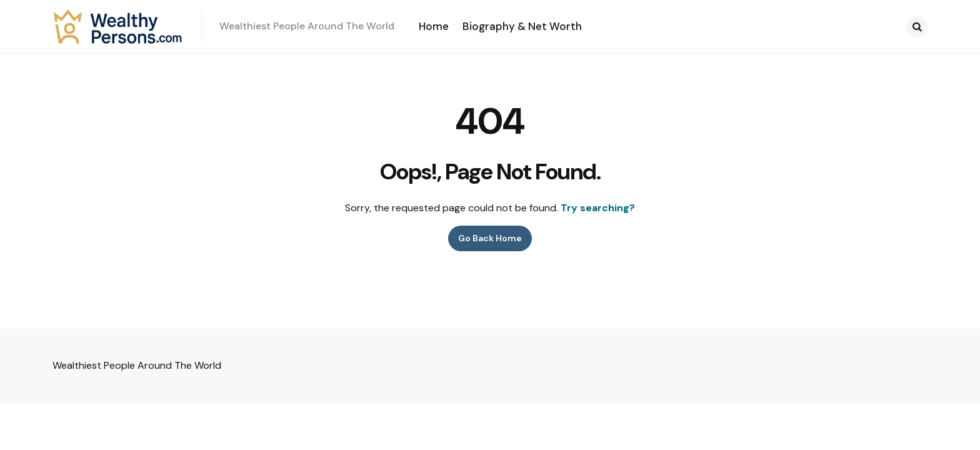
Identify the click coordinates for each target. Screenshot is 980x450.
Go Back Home (490, 238)
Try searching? (598, 208)
